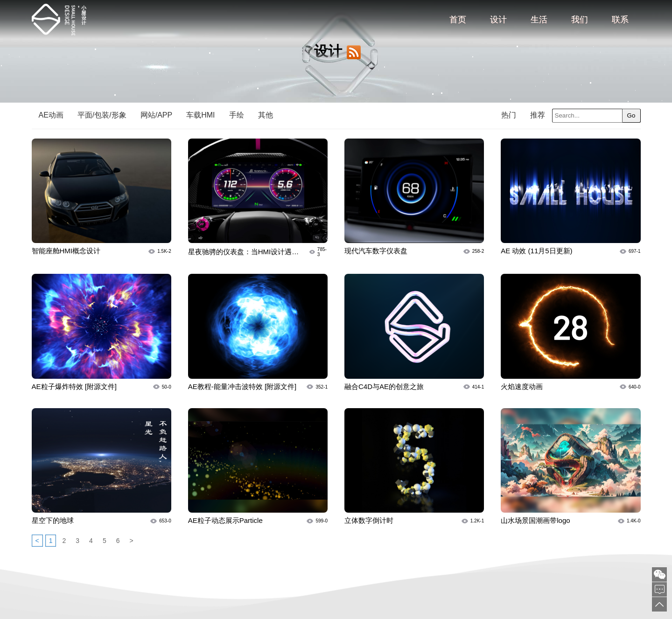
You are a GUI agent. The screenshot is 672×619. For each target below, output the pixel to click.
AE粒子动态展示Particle (225, 520)
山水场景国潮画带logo (535, 520)
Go (631, 115)
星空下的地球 (53, 520)
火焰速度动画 (522, 386)
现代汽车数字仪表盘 (376, 251)
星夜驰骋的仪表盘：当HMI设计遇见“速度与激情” (244, 252)
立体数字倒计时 (369, 520)
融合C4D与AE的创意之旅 (384, 386)
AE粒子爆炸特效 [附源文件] (74, 386)
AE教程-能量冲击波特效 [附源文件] (242, 386)
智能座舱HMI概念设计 (66, 251)
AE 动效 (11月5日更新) (536, 251)
